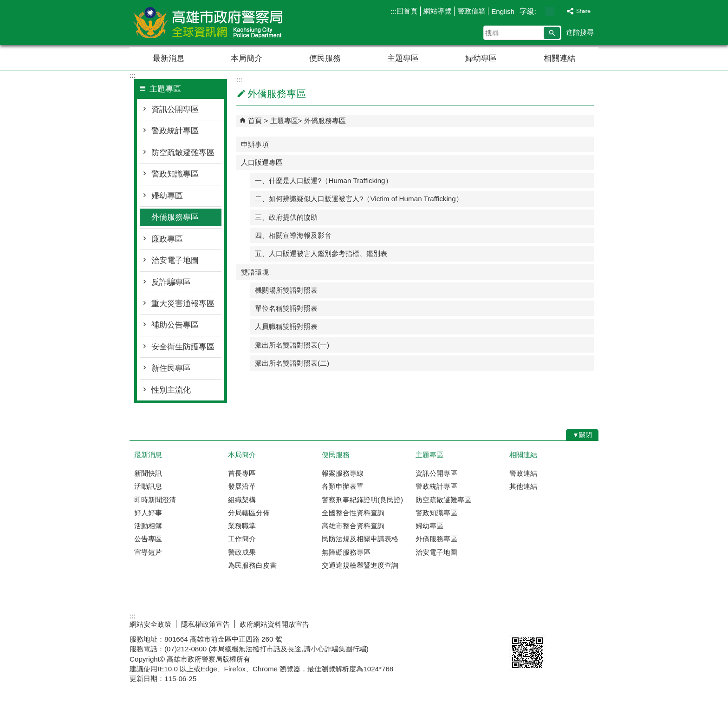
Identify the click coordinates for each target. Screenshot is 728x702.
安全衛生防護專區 (183, 347)
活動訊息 (148, 486)
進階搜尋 (580, 32)
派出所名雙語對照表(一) (292, 345)
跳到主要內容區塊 (5, 5)
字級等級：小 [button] (540, 11)
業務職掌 (242, 526)
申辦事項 (255, 144)
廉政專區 (167, 239)
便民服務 (325, 58)
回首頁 (407, 11)
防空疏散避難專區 (183, 153)
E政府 (519, 622)
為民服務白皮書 (252, 565)
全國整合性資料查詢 (353, 513)
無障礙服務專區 (346, 552)
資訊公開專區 (175, 109)
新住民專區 (171, 368)
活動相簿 (148, 526)
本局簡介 (247, 58)
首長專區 (242, 473)
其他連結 (523, 486)
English (503, 11)
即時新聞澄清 (155, 500)
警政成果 (242, 552)
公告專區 (148, 539)
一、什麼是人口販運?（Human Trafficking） (324, 180)
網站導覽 (437, 11)
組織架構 (242, 500)
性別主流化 (171, 390)
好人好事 (148, 513)
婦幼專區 (481, 58)
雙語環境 (255, 272)
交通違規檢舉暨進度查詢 (360, 565)
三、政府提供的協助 (286, 217)
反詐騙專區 (171, 282)
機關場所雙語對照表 (286, 290)
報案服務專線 (343, 473)
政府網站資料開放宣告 (274, 624)
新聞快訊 (148, 473)
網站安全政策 (150, 624)
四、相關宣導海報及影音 (293, 235)
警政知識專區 (175, 174)
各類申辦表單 (343, 486)
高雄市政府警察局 (208, 23)
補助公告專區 (175, 325)
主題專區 (403, 58)
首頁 (255, 121)
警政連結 (523, 473)
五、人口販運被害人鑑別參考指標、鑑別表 (321, 253)
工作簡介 (242, 539)
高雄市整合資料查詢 (353, 526)
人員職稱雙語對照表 (286, 326)
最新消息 (169, 58)
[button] (552, 33)
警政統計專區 (175, 131)
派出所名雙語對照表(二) (292, 363)
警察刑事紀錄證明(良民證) (362, 500)
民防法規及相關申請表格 (360, 539)
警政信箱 (471, 11)
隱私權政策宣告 (205, 624)
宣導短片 (148, 552)
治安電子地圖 (175, 260)
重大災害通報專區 (183, 304)
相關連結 (559, 58)
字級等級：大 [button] (560, 11)
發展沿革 (242, 486)
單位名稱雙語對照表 (286, 308)
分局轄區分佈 (249, 513)
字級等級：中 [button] (550, 11)
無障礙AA (565, 623)
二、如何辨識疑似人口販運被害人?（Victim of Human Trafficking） (359, 199)
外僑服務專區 (175, 217)
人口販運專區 (262, 162)
